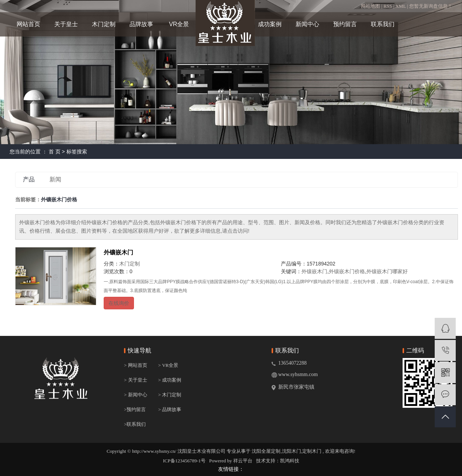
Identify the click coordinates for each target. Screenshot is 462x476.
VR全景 (179, 24)
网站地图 (371, 6)
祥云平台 (243, 461)
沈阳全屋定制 (266, 451)
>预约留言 (135, 409)
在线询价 (119, 303)
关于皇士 (66, 24)
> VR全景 (169, 365)
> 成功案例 (170, 380)
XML (400, 6)
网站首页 (28, 24)
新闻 (55, 179)
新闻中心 (307, 24)
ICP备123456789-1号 (184, 461)
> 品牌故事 (170, 409)
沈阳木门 (292, 451)
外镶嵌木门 (118, 252)
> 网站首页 (136, 365)
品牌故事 (141, 24)
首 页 (55, 152)
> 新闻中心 (136, 395)
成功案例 (270, 24)
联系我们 (383, 24)
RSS (388, 6)
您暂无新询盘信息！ (431, 6)
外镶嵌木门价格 (347, 271)
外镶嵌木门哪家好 (387, 271)
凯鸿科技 (290, 461)
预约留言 (345, 24)
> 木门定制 (170, 395)
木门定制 (104, 24)
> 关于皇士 (136, 380)
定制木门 (312, 451)
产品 (29, 179)
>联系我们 (135, 424)
